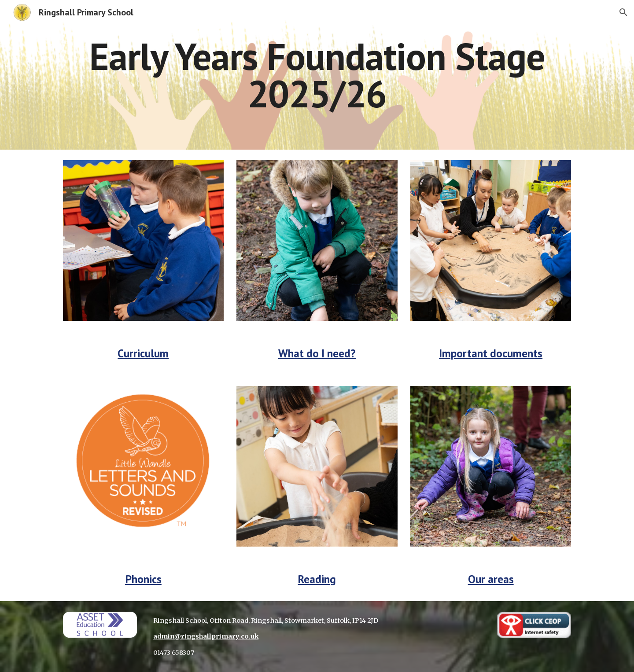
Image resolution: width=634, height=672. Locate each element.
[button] (623, 12)
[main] (317, 75)
